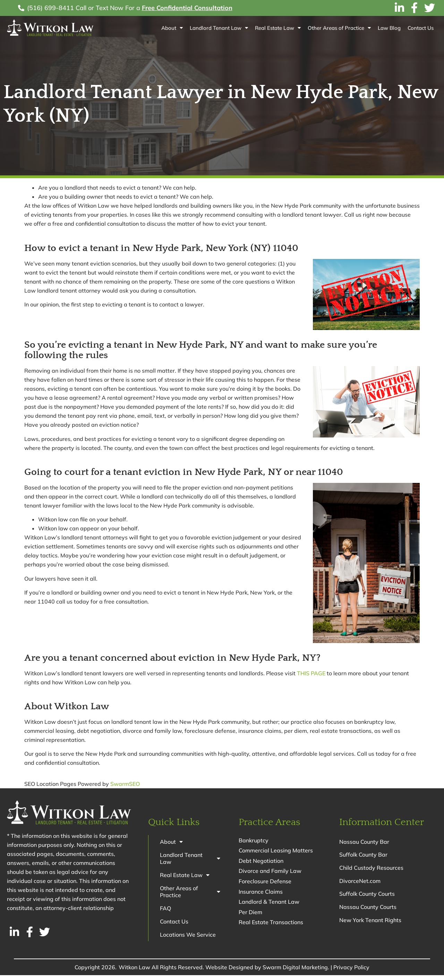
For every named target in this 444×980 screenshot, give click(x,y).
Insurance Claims (261, 892)
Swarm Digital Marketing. (296, 972)
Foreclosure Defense (265, 882)
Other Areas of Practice (339, 28)
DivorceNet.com (360, 884)
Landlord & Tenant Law (269, 903)
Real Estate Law (278, 28)
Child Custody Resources (371, 870)
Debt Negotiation (261, 861)
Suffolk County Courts (367, 897)
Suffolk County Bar (363, 856)
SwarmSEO (125, 784)
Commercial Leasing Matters (276, 851)
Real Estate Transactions (271, 923)
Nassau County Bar (364, 842)
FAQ (166, 911)
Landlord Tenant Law (219, 28)
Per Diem (250, 913)
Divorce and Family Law (270, 871)
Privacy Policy (351, 972)
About (172, 28)
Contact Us (421, 28)
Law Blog (389, 28)
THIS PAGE (311, 673)
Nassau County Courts (368, 911)
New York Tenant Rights (370, 925)
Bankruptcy (254, 840)
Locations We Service (189, 939)
